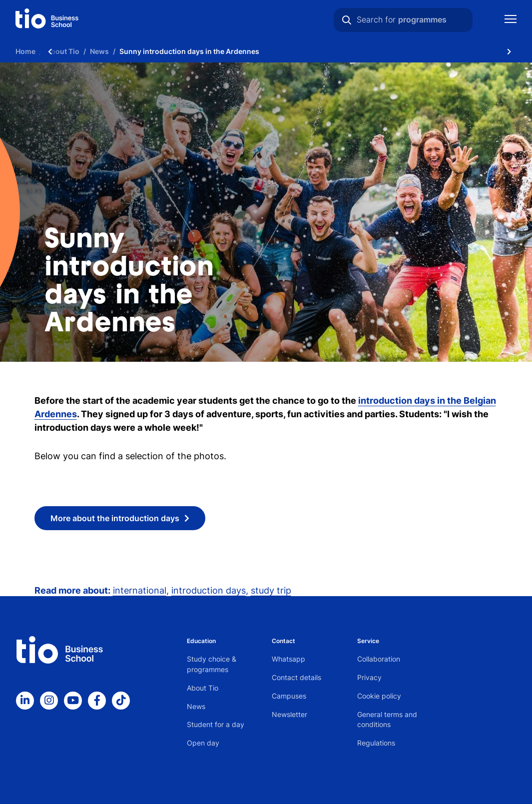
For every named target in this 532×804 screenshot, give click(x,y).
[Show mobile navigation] (511, 20)
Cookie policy (379, 696)
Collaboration (379, 659)
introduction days (209, 590)
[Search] (347, 20)
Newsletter (289, 714)
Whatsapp (288, 659)
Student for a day (216, 724)
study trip (271, 590)
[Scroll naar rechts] (509, 51)
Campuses (289, 696)
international (140, 590)
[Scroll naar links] (50, 51)
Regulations (376, 743)
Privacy (369, 677)
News (196, 706)
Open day (203, 743)
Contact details (296, 677)
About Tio (203, 688)
